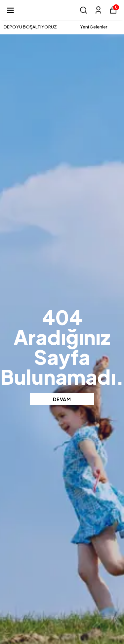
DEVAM (62, 399)
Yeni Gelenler (94, 27)
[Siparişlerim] (98, 10)
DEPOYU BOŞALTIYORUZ (30, 27)
